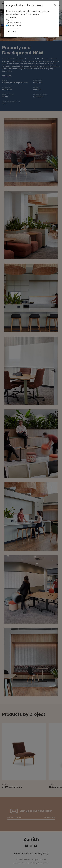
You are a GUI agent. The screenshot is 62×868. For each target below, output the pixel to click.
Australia (11, 18)
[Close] (55, 5)
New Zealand (13, 23)
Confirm (12, 32)
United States (13, 26)
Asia (9, 20)
